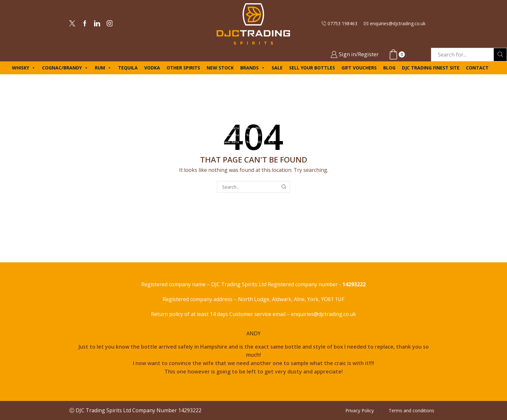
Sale (277, 68)
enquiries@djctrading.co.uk (324, 314)
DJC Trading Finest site (431, 68)
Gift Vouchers (359, 68)
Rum (103, 68)
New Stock (220, 68)
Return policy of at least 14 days (190, 314)
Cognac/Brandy (65, 68)
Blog (389, 68)
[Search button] (500, 55)
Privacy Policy (360, 411)
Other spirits (183, 68)
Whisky (24, 68)
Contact (477, 68)
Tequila (128, 68)
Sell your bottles (312, 68)
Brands (253, 68)
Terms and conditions (411, 411)
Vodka (152, 68)
